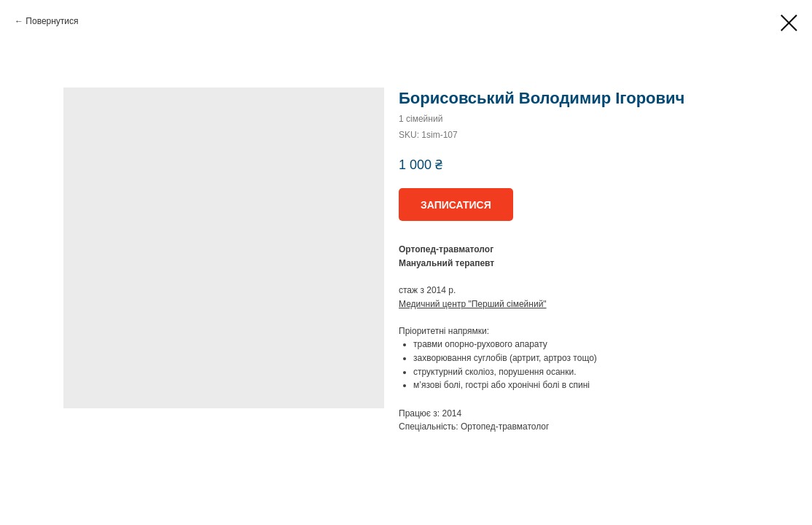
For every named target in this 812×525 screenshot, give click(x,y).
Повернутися (52, 21)
